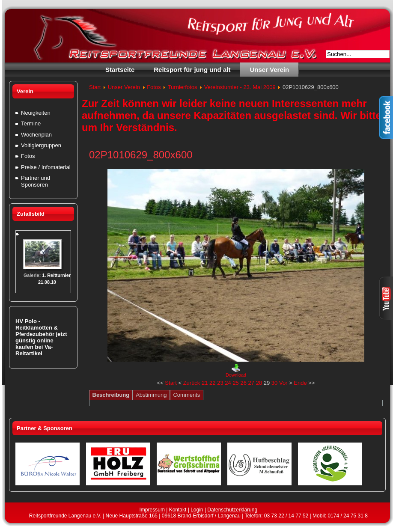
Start (95, 87)
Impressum (152, 510)
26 (243, 383)
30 (274, 383)
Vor (283, 383)
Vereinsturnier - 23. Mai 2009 (240, 87)
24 (228, 383)
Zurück (192, 383)
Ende (300, 383)
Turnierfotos (183, 87)
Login (197, 510)
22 (212, 383)
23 (220, 383)
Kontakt (178, 510)
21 (205, 383)
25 (235, 383)
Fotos (154, 87)
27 (251, 383)
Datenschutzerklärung (232, 510)
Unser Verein (124, 87)
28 (259, 383)
